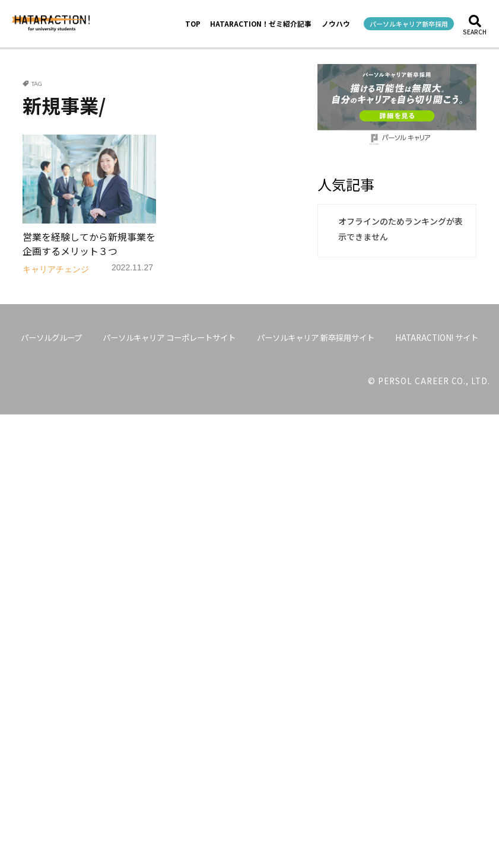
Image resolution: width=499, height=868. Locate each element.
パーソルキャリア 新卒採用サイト (316, 337)
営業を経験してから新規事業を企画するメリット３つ (89, 244)
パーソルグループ (51, 337)
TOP (193, 24)
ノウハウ (336, 24)
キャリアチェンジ (56, 269)
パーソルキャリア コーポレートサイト (169, 337)
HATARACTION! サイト (437, 337)
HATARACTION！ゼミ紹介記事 (261, 24)
